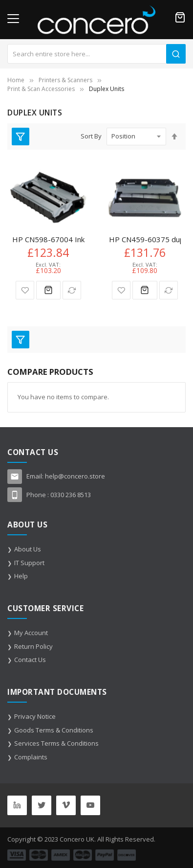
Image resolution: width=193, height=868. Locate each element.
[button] (25, 290)
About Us (28, 549)
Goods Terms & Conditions (54, 730)
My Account (31, 633)
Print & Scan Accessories (41, 89)
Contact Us (30, 660)
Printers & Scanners (65, 80)
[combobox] (96, 54)
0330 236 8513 (71, 495)
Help (21, 576)
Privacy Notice (35, 716)
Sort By (91, 136)
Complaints (31, 757)
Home (16, 80)
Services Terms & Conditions (56, 743)
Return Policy (33, 646)
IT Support (29, 563)
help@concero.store (75, 476)
